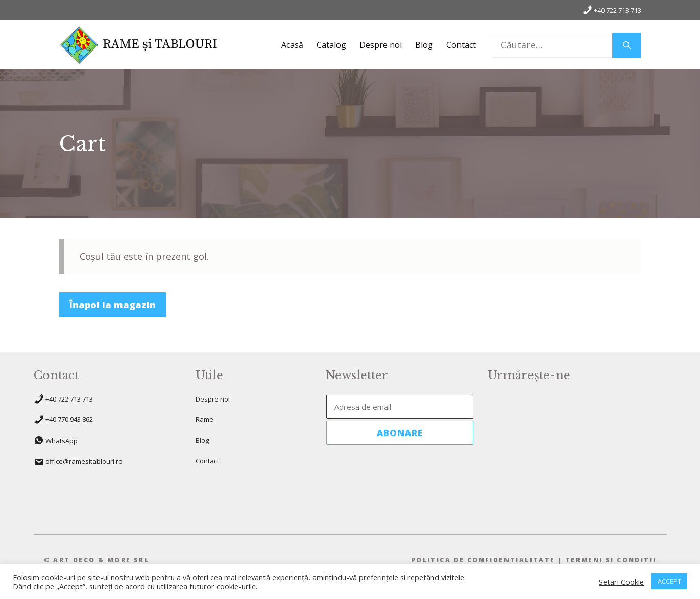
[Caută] (627, 45)
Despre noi (381, 45)
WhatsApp (62, 441)
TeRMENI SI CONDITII (611, 560)
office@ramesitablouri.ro (84, 461)
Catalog (331, 45)
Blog (424, 45)
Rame (204, 419)
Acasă (292, 45)
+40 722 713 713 (612, 10)
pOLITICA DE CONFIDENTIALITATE (483, 560)
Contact (461, 45)
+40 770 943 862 (69, 419)
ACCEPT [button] (669, 581)
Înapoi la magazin (113, 305)
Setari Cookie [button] (621, 582)
